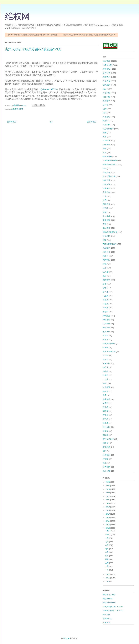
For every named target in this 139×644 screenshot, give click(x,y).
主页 (51, 122)
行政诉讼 (106, 81)
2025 (108, 486)
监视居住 (106, 332)
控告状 (106, 208)
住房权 (106, 459)
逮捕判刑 (106, 125)
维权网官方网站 (109, 595)
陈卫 (105, 395)
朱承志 (106, 431)
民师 (105, 276)
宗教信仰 (106, 172)
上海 (105, 196)
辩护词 (106, 359)
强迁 (105, 89)
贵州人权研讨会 (109, 352)
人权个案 (106, 141)
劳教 (105, 224)
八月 (107, 545)
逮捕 (105, 212)
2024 (108, 489)
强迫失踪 (106, 145)
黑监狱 (106, 121)
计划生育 (106, 387)
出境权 (106, 300)
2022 (108, 496)
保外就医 (106, 427)
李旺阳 (106, 355)
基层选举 (106, 101)
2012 (108, 574)
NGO (105, 383)
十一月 (108, 535)
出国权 (106, 375)
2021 (108, 500)
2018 (108, 510)
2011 (108, 578)
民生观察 (106, 615)
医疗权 (106, 419)
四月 (107, 559)
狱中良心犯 (107, 65)
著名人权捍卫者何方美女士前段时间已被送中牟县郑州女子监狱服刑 (32, 35)
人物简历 (106, 455)
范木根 (106, 407)
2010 (108, 581)
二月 (107, 566)
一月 (107, 570)
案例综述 (106, 447)
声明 (105, 168)
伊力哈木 (106, 467)
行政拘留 (106, 93)
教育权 (106, 403)
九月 (107, 542)
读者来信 (106, 188)
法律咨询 (106, 324)
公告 (105, 284)
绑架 (105, 240)
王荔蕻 (106, 379)
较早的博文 (91, 122)
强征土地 (106, 180)
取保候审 (106, 220)
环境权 (106, 304)
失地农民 (106, 236)
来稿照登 (106, 328)
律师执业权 (107, 157)
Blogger (67, 638)
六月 (107, 552)
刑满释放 (106, 204)
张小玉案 (106, 471)
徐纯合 (106, 391)
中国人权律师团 (109, 344)
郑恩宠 (106, 411)
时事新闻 (106, 363)
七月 (107, 549)
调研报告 (106, 320)
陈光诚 (106, 272)
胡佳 (105, 451)
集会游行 (106, 399)
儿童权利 (106, 248)
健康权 (106, 340)
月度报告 (106, 117)
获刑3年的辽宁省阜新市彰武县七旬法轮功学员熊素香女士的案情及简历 (89, 35)
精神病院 (106, 260)
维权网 (17, 17)
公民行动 (106, 73)
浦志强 (106, 371)
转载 (105, 264)
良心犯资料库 (108, 129)
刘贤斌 (106, 435)
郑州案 (106, 308)
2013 (108, 528)
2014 (108, 525)
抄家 (105, 288)
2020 (108, 503)
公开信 (106, 105)
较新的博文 (11, 122)
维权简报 (106, 69)
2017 (108, 514)
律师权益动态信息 (110, 232)
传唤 (105, 149)
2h (55, 89)
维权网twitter (108, 599)
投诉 (105, 109)
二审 (105, 268)
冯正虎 (106, 296)
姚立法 (106, 367)
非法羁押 (106, 228)
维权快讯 (106, 77)
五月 (107, 556)
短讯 (105, 463)
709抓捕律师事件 (110, 160)
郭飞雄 (106, 292)
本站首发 (15, 109)
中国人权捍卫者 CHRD (113, 607)
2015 (108, 521)
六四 (105, 200)
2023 (108, 493)
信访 (105, 113)
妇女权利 (106, 280)
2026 (108, 482)
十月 (107, 538)
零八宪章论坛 (108, 439)
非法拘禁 (106, 216)
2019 (108, 507)
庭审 (105, 137)
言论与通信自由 (109, 176)
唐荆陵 (106, 347)
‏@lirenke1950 (47, 89)
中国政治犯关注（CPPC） (113, 611)
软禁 (21, 109)
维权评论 (106, 184)
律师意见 (106, 316)
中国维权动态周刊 (110, 164)
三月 (107, 563)
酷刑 (105, 133)
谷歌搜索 (106, 622)
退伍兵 (106, 423)
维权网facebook (109, 603)
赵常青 (106, 443)
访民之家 (106, 85)
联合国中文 (107, 619)
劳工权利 (106, 192)
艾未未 (106, 415)
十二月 (108, 531)
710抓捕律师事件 (110, 244)
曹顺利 (106, 312)
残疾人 (106, 256)
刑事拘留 (106, 97)
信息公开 (106, 252)
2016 (108, 517)
